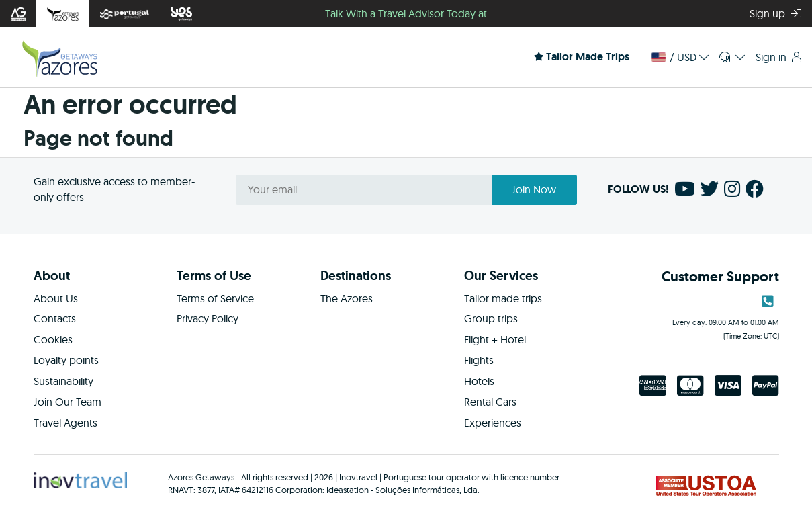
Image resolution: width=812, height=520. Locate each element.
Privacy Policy (208, 318)
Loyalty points (66, 360)
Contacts (55, 318)
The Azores (347, 298)
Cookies (53, 339)
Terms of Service (215, 298)
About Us (56, 298)
